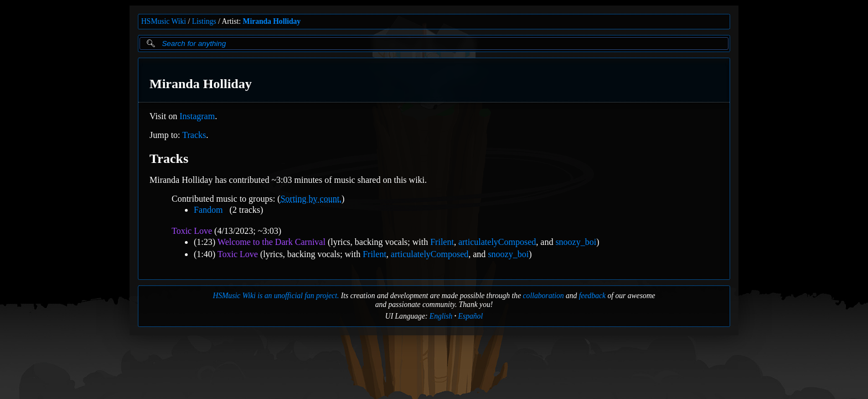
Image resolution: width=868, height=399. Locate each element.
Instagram (197, 116)
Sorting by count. (311, 199)
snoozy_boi (576, 242)
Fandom (208, 210)
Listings (204, 21)
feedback (592, 296)
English (441, 316)
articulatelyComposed (497, 242)
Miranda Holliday (272, 21)
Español (471, 316)
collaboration (544, 296)
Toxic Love (192, 231)
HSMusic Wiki (164, 21)
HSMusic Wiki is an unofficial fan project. (276, 296)
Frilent (442, 242)
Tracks (194, 135)
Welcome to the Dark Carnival (272, 242)
